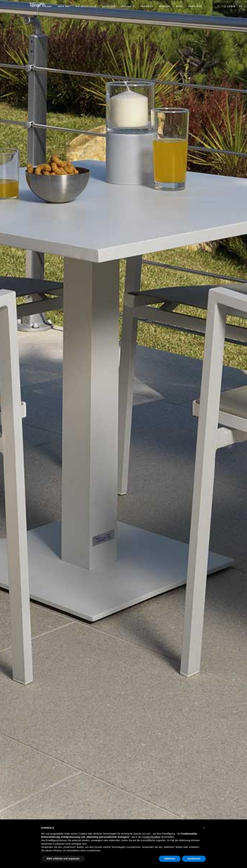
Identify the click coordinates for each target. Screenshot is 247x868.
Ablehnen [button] (170, 859)
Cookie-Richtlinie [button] (151, 837)
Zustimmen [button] (194, 859)
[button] (204, 828)
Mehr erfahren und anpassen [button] (63, 859)
